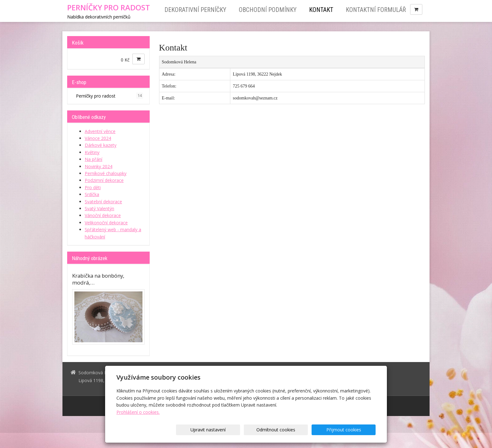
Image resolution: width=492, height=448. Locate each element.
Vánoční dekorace (103, 215)
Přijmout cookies (352, 430)
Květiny (92, 152)
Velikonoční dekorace (106, 223)
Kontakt (321, 10)
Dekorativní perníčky (195, 10)
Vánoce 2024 (98, 138)
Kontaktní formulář (376, 10)
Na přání (94, 159)
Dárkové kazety (101, 145)
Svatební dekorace (103, 202)
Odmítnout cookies (300, 430)
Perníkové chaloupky (106, 173)
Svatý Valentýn (99, 208)
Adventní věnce (100, 131)
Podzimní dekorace (104, 180)
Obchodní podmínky (268, 10)
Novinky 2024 (99, 166)
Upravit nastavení (248, 430)
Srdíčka (92, 194)
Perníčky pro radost (110, 96)
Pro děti (93, 187)
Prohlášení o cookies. (138, 412)
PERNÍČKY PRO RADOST (109, 8)
